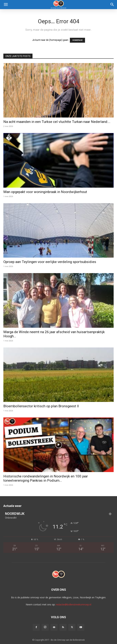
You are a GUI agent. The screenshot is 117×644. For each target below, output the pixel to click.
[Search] (112, 5)
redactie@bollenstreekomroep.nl (74, 604)
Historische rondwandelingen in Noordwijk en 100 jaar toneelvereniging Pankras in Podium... (46, 478)
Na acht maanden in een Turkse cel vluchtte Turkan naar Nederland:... (57, 122)
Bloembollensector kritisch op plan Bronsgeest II (41, 406)
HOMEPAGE (77, 40)
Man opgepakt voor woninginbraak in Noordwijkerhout (45, 192)
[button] (6, 5)
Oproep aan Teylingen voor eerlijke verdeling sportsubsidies (50, 262)
